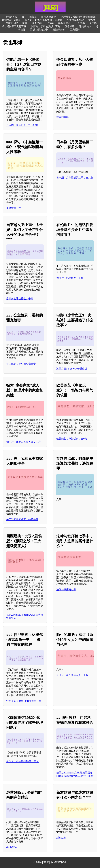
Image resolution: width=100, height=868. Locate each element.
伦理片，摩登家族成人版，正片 (23, 442)
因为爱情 (75, 30)
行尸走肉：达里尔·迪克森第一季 (24, 701)
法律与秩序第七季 (66, 590)
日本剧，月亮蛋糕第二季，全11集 (75, 178)
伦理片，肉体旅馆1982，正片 (23, 761)
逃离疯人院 (12, 23)
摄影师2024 (59, 30)
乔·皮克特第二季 (39, 30)
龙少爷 (92, 20)
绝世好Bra (12, 847)
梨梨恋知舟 (64, 23)
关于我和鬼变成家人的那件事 (22, 519)
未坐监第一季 (14, 208)
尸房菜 (50, 23)
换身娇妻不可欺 (75, 20)
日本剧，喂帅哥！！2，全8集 (22, 125)
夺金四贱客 (62, 117)
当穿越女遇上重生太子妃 (20, 299)
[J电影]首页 (11, 17)
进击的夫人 (85, 26)
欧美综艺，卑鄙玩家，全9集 (72, 439)
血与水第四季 (49, 17)
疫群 (25, 23)
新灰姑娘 (61, 838)
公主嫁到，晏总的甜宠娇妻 (21, 364)
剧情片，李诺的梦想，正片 (45, 26)
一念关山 (80, 23)
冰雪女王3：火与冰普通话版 (72, 369)
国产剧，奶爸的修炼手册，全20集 (44, 20)
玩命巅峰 (70, 26)
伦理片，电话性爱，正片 (70, 278)
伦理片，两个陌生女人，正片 (72, 675)
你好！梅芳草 (29, 17)
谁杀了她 (37, 23)
